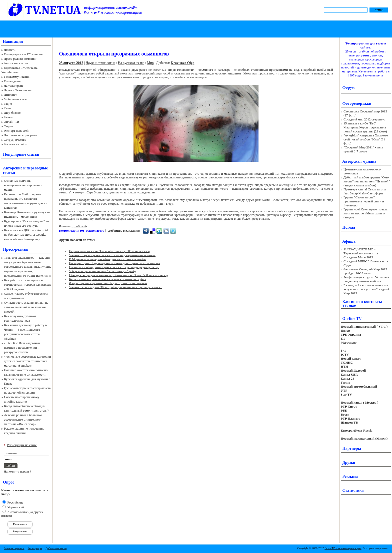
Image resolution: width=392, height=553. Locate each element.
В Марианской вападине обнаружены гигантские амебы (108, 259)
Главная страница (14, 548)
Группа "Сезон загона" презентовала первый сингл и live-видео (364, 201)
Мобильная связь (15, 99)
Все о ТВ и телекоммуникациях (343, 548)
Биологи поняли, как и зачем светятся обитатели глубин (108, 279)
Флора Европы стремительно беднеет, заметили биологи (108, 283)
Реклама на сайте (16, 144)
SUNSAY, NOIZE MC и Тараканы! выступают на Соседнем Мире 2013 (361, 253)
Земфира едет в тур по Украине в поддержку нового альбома (366, 279)
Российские (15, 502)
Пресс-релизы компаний (20, 59)
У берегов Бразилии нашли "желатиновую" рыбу (103, 271)
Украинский (15, 507)
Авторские (13, 168)
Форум (8, 126)
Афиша (349, 241)
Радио (8, 104)
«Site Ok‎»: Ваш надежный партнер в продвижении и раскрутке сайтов (22, 347)
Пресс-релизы (16, 249)
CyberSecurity (79, 226)
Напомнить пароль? (17, 471)
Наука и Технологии (18, 90)
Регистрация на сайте (22, 445)
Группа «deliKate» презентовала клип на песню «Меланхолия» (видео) (365, 213)
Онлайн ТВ (11, 122)
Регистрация (35, 548)
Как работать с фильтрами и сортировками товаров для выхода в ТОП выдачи (28, 284)
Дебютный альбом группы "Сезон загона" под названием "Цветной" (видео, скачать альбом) (367, 181)
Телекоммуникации (17, 77)
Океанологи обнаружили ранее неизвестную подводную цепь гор (114, 267)
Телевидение (13, 81)
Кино (7, 108)
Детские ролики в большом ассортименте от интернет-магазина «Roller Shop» (23, 419)
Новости (10, 50)
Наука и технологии (100, 63)
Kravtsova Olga (183, 63)
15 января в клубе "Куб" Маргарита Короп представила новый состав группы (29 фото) (365, 127)
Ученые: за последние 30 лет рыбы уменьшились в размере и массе (116, 287)
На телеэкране (14, 86)
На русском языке (131, 63)
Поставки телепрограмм (20, 135)
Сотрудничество (15, 140)
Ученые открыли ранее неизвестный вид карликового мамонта (112, 255)
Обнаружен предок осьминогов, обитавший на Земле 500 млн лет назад (118, 275)
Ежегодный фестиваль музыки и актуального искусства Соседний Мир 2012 (366, 289)
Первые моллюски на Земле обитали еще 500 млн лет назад (110, 251)
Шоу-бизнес (12, 113)
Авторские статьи (16, 63)
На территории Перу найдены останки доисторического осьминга (114, 263)
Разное (8, 117)
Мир (150, 63)
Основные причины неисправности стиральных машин (23, 185)
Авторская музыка (359, 161)
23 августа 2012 (71, 63)
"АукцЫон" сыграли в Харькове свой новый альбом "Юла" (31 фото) (366, 139)
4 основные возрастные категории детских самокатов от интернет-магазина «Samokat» (27, 361)
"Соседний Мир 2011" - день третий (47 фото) (363, 149)
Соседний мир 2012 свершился (365, 119)
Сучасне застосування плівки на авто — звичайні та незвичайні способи (26, 307)
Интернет (10, 95)
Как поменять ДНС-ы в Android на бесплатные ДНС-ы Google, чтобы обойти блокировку (26, 235)
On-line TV (352, 318)
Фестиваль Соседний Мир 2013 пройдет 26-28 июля (365, 271)
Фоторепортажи (357, 103)
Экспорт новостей (16, 131)
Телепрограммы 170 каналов (23, 54)
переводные (37, 168)
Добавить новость (56, 548)
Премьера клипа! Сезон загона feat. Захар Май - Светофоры (365, 191)
